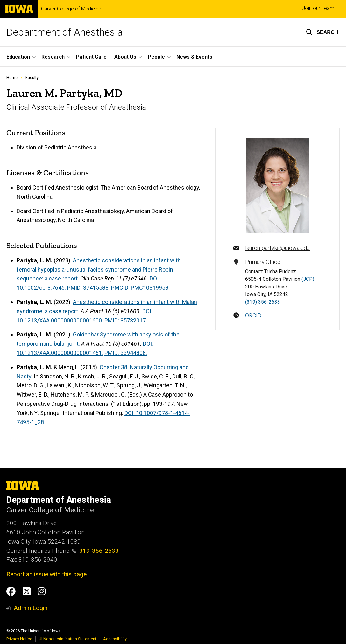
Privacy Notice (19, 639)
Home (12, 77)
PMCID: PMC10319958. (140, 288)
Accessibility (115, 639)
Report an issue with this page (46, 574)
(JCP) (308, 279)
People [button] (156, 57)
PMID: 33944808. (126, 353)
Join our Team (318, 8)
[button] (322, 32)
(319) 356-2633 (263, 302)
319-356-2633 (95, 551)
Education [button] (18, 57)
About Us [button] (125, 57)
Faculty (32, 77)
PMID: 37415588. (88, 288)
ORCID (253, 315)
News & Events (194, 57)
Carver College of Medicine (71, 9)
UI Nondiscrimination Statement (68, 639)
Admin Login (31, 608)
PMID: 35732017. (126, 320)
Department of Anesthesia (65, 32)
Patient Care (91, 57)
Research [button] (53, 57)
